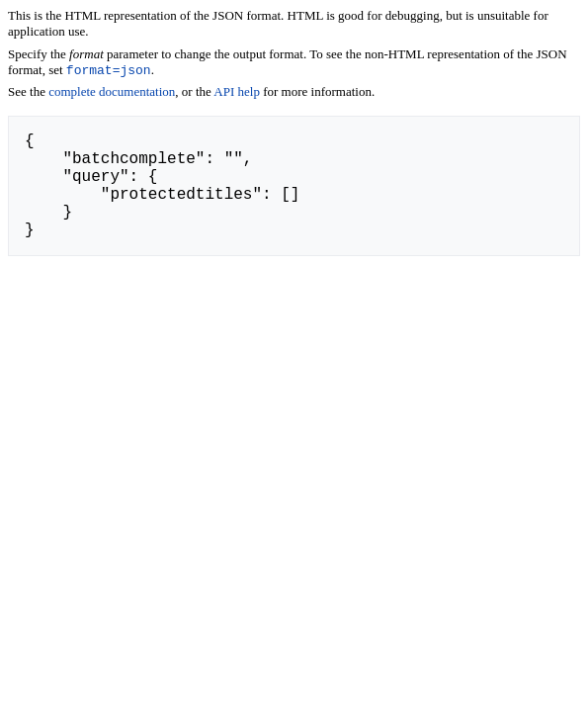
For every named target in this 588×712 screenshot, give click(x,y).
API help (237, 93)
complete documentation (112, 93)
